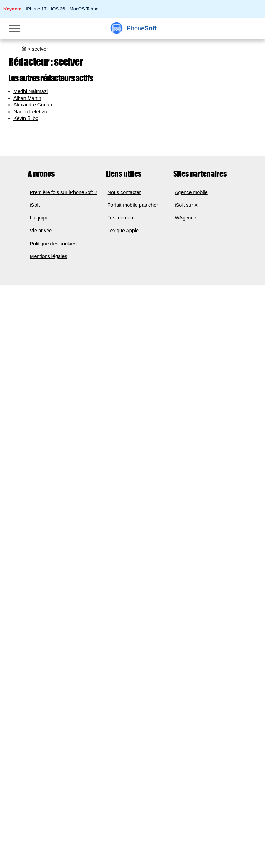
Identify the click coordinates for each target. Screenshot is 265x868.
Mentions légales (48, 256)
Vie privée (41, 231)
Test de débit (122, 218)
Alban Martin (27, 98)
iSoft (35, 205)
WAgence (186, 218)
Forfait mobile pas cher (133, 205)
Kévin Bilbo (26, 118)
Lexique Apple (123, 231)
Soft (141, 28)
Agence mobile (191, 192)
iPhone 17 (36, 9)
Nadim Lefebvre (31, 112)
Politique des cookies (53, 244)
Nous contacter (124, 192)
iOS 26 (58, 9)
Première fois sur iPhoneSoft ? (63, 192)
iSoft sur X (186, 205)
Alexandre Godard (34, 105)
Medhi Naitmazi (31, 91)
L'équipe (39, 218)
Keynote (12, 9)
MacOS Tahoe (84, 9)
